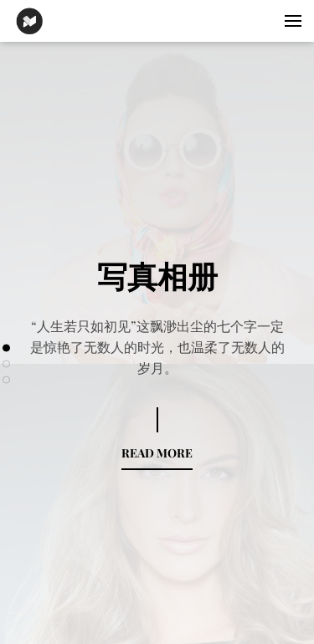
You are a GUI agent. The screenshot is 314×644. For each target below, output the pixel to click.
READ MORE (157, 453)
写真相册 (157, 275)
